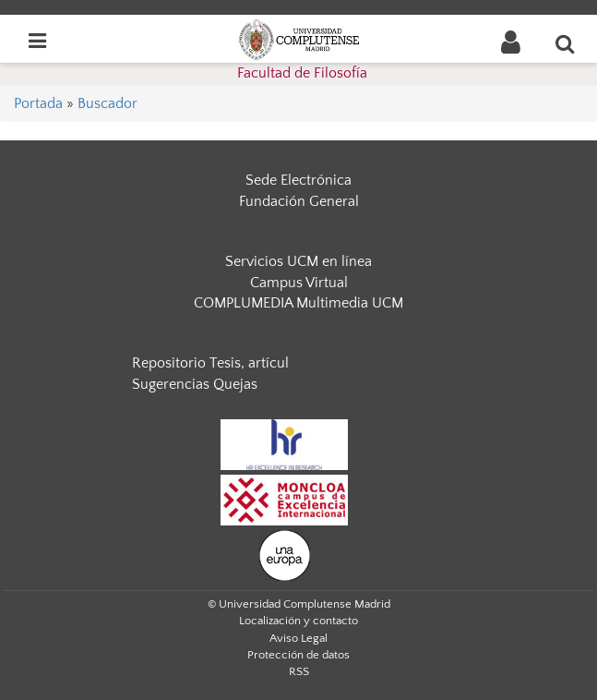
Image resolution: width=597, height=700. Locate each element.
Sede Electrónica (298, 180)
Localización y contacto (298, 621)
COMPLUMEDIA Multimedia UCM (298, 303)
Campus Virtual (299, 283)
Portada (38, 103)
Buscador (107, 103)
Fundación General (299, 201)
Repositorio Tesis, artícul (210, 363)
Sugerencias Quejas (195, 384)
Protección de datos (298, 655)
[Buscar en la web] (566, 43)
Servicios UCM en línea (298, 261)
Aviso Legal (298, 638)
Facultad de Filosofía (302, 73)
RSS (299, 671)
